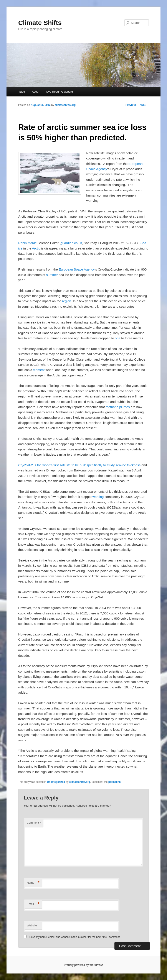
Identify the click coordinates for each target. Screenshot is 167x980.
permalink (115, 782)
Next (144, 105)
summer (52, 275)
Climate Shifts (40, 23)
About (36, 92)
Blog (22, 92)
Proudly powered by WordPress (83, 965)
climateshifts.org (65, 105)
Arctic (36, 248)
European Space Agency (77, 269)
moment (39, 370)
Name (33, 883)
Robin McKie (27, 243)
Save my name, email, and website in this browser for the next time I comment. (75, 937)
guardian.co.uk (71, 243)
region (67, 301)
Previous (129, 105)
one (118, 338)
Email (33, 904)
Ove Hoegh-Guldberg (60, 92)
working (98, 497)
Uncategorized (56, 782)
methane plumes (118, 407)
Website (32, 925)
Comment (34, 823)
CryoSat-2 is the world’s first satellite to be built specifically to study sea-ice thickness (79, 465)
